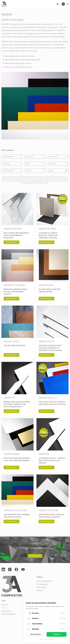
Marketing (36, 629)
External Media (37, 624)
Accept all (57, 634)
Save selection (36, 634)
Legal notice (42, 639)
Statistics (35, 618)
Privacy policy (49, 639)
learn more (34, 556)
